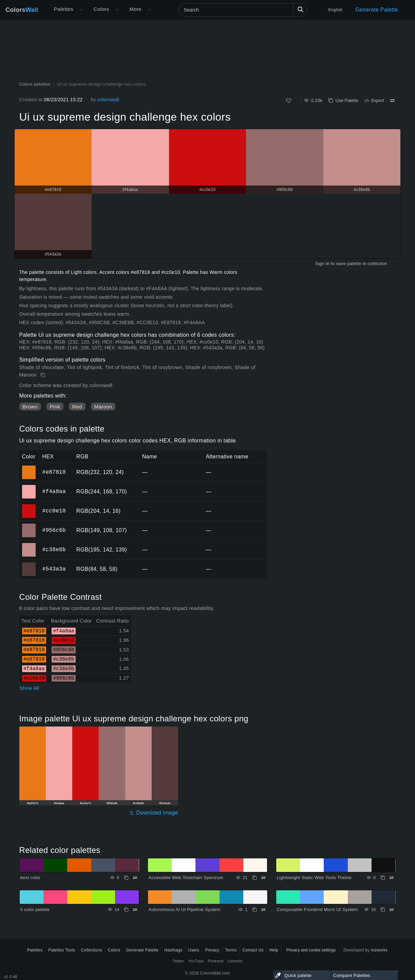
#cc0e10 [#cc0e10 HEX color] (29, 506)
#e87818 (54, 472)
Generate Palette (377, 10)
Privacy (212, 950)
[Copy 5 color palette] (126, 910)
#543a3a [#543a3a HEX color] (29, 564)
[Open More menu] (81, 10)
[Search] (243, 10)
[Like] (289, 101)
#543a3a (54, 569)
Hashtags (173, 950)
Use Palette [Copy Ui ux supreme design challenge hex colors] (343, 100)
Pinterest (215, 961)
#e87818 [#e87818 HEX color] (29, 468)
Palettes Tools (62, 950)
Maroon (103, 407)
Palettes (64, 9)
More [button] (135, 9)
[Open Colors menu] (117, 10)
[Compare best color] (135, 878)
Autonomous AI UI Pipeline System (185, 909)
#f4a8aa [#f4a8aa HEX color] (29, 487)
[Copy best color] (126, 878)
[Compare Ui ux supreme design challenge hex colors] (392, 101)
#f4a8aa (54, 491)
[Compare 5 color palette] (135, 910)
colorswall (108, 100)
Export (374, 100)
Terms (231, 950)
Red (77, 407)
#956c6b (54, 530)
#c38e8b (54, 549)
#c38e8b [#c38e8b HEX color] (29, 545)
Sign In (322, 264)
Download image (154, 813)
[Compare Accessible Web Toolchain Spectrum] (263, 878)
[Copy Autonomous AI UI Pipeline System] (254, 910)
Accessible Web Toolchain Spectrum (186, 878)
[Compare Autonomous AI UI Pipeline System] (263, 910)
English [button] (335, 10)
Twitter (178, 961)
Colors (22, 10)
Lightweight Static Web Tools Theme (314, 878)
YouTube (196, 961)
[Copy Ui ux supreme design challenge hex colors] (44, 375)
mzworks (379, 950)
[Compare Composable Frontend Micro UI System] (392, 910)
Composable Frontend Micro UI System (317, 909)
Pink (55, 407)
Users (194, 950)
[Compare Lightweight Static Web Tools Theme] (392, 878)
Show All (30, 688)
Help (274, 950)
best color (31, 878)
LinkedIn (235, 961)
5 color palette (35, 909)
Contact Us (253, 950)
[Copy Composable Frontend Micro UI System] (383, 910)
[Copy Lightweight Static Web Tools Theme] (383, 878)
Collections (92, 950)
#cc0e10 (54, 511)
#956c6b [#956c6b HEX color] (29, 526)
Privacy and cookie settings (311, 950)
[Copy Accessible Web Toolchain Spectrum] (254, 878)
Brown (30, 407)
